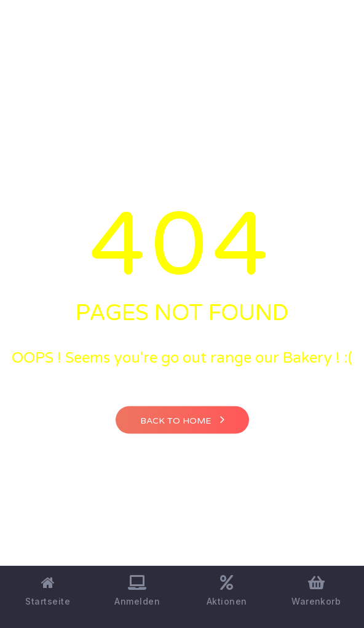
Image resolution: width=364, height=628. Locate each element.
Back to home (182, 419)
